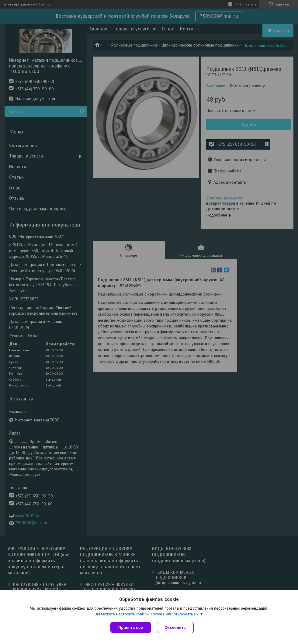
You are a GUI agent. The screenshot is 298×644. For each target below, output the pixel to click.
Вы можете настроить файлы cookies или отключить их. (147, 614)
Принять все (131, 627)
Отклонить (175, 627)
